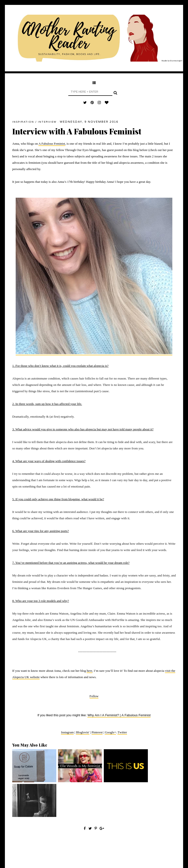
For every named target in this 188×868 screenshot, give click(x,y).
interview (47, 122)
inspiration (23, 122)
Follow (94, 696)
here (89, 671)
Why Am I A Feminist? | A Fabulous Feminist (119, 715)
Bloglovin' (82, 732)
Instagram (67, 732)
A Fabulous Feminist (52, 144)
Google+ (110, 732)
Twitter (122, 732)
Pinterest (97, 732)
